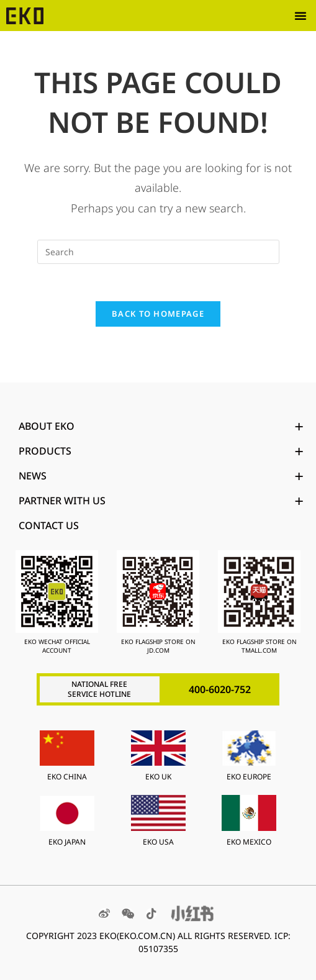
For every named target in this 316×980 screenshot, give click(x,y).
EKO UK (158, 777)
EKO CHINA (67, 777)
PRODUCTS (161, 451)
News (161, 476)
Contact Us (49, 525)
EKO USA (158, 842)
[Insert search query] (158, 252)
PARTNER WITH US (161, 501)
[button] (300, 16)
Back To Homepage (158, 314)
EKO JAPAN (67, 842)
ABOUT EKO (161, 426)
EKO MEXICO (249, 842)
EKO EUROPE (249, 777)
